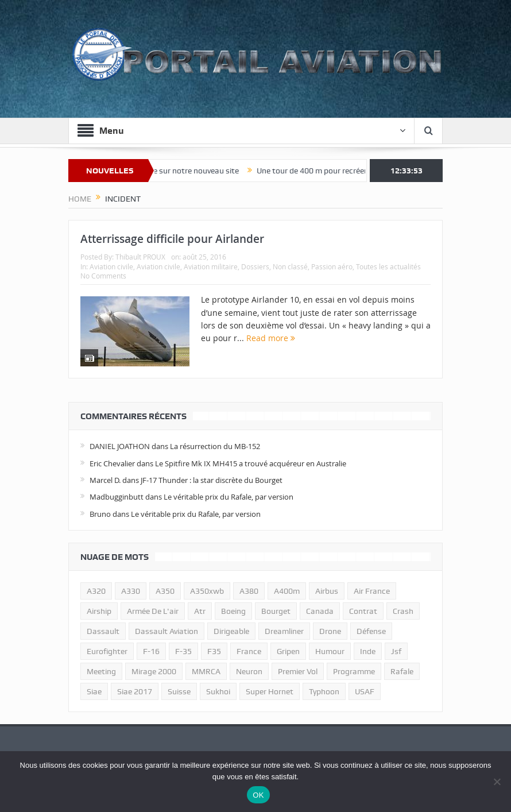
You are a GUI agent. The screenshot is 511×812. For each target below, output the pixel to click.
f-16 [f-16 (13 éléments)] (151, 651)
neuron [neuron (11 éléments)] (249, 671)
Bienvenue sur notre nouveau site (188, 171)
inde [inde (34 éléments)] (368, 651)
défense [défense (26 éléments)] (371, 631)
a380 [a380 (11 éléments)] (249, 591)
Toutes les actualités (388, 266)
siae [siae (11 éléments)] (94, 691)
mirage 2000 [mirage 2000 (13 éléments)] (154, 671)
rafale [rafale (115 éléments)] (402, 671)
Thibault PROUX (140, 257)
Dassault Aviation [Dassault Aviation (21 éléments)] (167, 631)
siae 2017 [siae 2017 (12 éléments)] (135, 691)
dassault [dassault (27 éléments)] (103, 631)
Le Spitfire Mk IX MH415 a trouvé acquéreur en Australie (251, 463)
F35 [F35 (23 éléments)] (214, 651)
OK (258, 795)
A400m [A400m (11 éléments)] (287, 591)
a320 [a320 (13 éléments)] (96, 591)
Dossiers (255, 266)
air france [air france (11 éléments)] (372, 591)
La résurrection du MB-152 (215, 446)
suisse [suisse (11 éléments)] (179, 691)
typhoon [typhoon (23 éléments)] (324, 691)
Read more (271, 338)
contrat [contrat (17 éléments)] (363, 611)
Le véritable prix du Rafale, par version (229, 497)
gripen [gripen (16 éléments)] (288, 651)
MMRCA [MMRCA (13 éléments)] (206, 671)
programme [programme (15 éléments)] (354, 671)
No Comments (103, 276)
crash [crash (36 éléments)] (403, 611)
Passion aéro (332, 266)
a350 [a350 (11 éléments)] (165, 591)
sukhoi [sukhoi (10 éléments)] (218, 691)
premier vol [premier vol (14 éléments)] (298, 671)
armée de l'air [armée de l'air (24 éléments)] (153, 611)
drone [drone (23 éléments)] (330, 631)
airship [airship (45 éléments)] (99, 611)
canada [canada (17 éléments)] (320, 611)
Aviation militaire (211, 266)
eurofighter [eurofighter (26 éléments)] (107, 651)
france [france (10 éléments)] (249, 651)
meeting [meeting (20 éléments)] (101, 671)
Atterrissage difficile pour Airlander (172, 239)
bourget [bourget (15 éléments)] (276, 611)
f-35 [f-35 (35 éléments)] (183, 651)
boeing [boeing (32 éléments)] (233, 611)
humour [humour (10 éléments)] (330, 651)
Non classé (290, 266)
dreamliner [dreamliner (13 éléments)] (284, 631)
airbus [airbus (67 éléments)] (327, 591)
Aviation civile (111, 266)
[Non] (497, 782)
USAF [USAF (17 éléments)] (365, 691)
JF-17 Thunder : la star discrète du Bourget (212, 480)
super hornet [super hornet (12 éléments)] (270, 691)
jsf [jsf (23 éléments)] (396, 651)
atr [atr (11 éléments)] (200, 611)
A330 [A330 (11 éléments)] (131, 591)
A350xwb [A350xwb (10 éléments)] (207, 591)
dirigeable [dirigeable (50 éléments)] (231, 631)
